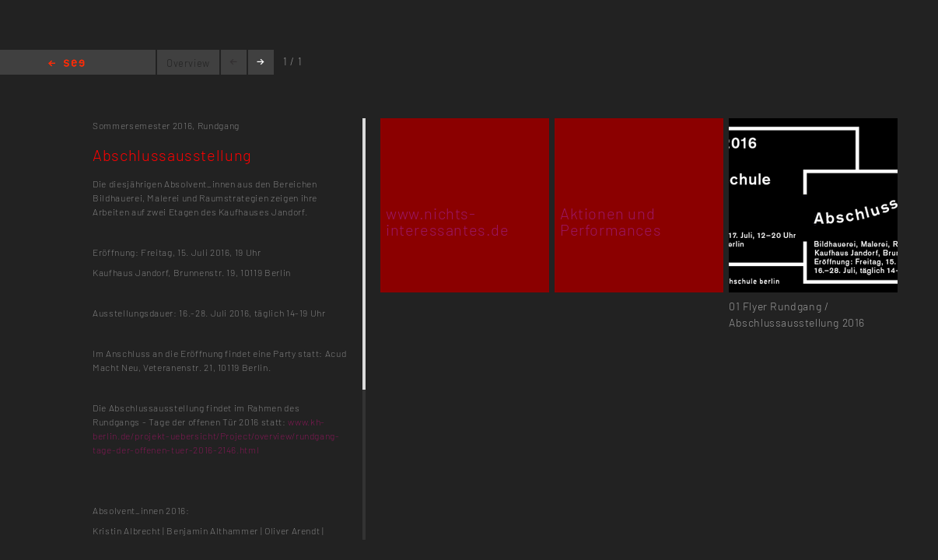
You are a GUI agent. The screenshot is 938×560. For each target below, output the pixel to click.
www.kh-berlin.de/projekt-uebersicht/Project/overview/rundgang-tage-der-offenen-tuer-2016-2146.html (216, 436)
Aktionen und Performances (611, 221)
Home (66, 64)
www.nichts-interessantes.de (448, 221)
